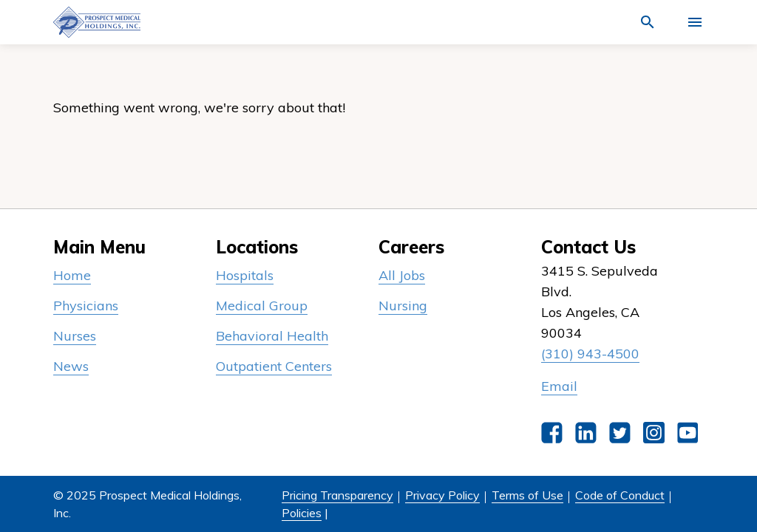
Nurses (75, 336)
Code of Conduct (620, 495)
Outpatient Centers (274, 366)
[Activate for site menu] (695, 22)
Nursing (403, 306)
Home (72, 275)
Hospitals (245, 275)
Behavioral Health (272, 336)
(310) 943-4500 (590, 354)
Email (559, 386)
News (71, 366)
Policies (302, 513)
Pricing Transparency (337, 495)
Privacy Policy (442, 495)
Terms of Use (527, 495)
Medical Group (262, 306)
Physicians (86, 306)
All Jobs (402, 275)
